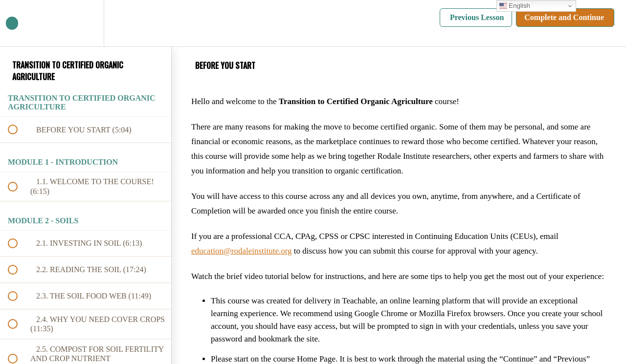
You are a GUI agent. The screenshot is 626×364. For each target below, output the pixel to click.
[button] (18, 23)
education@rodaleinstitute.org (242, 251)
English (515, 6)
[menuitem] (86, 23)
